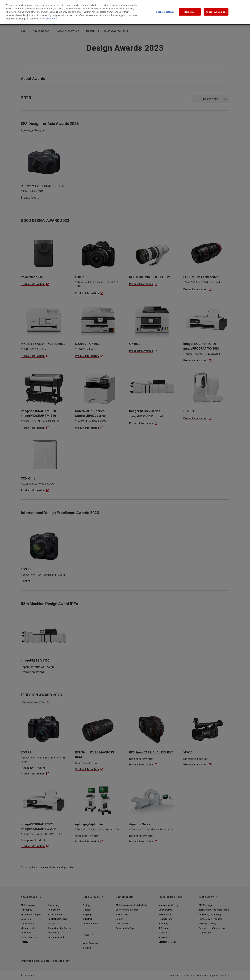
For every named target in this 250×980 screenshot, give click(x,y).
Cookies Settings (165, 9)
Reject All (190, 9)
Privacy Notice (50, 16)
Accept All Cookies (216, 9)
